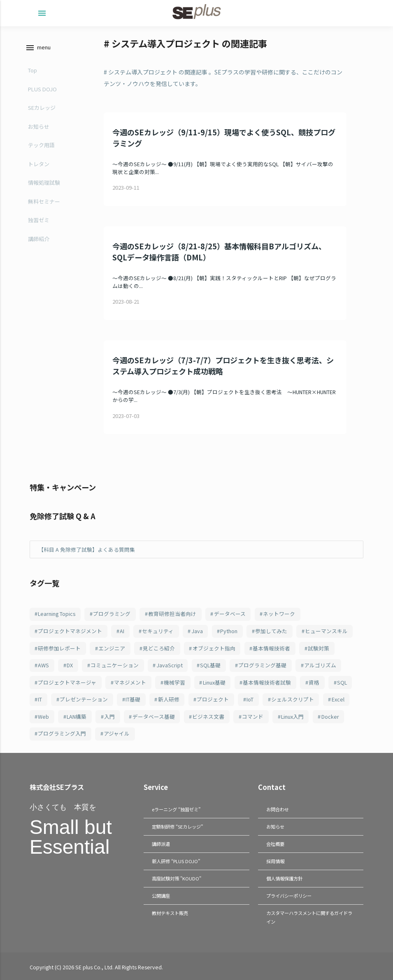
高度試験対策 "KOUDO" (177, 877)
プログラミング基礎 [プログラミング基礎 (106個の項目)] (262, 665)
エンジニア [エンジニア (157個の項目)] (112, 648)
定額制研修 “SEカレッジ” (177, 826)
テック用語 (41, 145)
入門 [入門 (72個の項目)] (109, 716)
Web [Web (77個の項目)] (43, 716)
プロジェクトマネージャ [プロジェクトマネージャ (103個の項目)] (67, 682)
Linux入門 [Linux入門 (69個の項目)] (292, 716)
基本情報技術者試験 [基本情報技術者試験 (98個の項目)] (267, 682)
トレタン (39, 164)
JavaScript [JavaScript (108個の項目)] (170, 665)
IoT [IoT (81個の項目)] (250, 699)
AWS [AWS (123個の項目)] (43, 665)
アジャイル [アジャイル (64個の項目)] (117, 733)
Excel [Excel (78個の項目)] (338, 699)
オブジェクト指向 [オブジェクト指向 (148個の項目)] (214, 648)
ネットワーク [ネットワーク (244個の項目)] (279, 614)
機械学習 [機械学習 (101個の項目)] (174, 682)
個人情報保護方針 (284, 877)
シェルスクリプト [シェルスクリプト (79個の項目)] (293, 699)
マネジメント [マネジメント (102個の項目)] (130, 682)
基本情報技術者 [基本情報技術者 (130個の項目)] (271, 648)
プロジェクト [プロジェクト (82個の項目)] (213, 699)
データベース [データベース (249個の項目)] (230, 614)
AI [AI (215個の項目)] (122, 631)
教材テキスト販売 (170, 910)
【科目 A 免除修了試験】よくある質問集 (87, 549)
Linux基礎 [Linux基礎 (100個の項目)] (214, 682)
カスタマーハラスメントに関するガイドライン (309, 915)
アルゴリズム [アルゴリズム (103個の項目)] (320, 665)
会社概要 (275, 843)
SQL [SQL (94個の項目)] (342, 682)
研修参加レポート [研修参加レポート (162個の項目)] (59, 648)
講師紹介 (39, 239)
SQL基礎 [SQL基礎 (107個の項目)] (210, 665)
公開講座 (161, 894)
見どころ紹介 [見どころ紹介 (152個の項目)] (159, 648)
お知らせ (39, 127)
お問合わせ (278, 809)
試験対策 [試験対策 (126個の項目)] (319, 648)
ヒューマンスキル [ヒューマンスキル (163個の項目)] (326, 631)
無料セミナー (44, 201)
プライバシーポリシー (289, 894)
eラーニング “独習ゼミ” (176, 809)
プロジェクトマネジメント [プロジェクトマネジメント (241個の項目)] (70, 631)
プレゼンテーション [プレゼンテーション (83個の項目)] (84, 699)
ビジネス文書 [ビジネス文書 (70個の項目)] (208, 716)
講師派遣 (161, 843)
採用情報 (275, 860)
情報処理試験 (44, 182)
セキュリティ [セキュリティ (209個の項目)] (158, 631)
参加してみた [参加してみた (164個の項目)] (271, 631)
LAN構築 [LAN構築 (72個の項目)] (77, 716)
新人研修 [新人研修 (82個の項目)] (169, 699)
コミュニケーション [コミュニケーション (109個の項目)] (115, 665)
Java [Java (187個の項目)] (197, 631)
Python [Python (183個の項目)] (229, 631)
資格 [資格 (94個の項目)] (314, 682)
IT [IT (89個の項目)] (40, 699)
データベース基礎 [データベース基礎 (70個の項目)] (154, 716)
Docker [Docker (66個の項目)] (330, 716)
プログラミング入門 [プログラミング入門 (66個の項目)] (62, 733)
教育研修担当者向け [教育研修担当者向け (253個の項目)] (172, 614)
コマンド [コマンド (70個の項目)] (253, 716)
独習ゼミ (39, 220)
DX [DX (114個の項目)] (70, 665)
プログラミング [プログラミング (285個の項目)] (112, 614)
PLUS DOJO (42, 89)
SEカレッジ (42, 108)
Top (33, 70)
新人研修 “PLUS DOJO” (176, 860)
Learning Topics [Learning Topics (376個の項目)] (57, 614)
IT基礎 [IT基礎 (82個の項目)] (133, 699)
